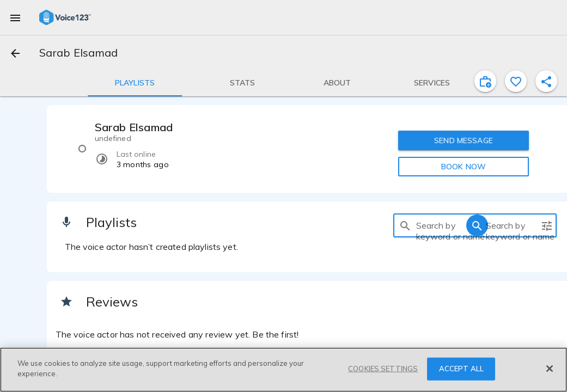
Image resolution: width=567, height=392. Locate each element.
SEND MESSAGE (464, 140)
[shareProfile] (546, 81)
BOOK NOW (464, 167)
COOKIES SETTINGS (383, 369)
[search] (405, 225)
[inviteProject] (485, 81)
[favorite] (516, 81)
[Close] (550, 369)
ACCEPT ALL (461, 369)
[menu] (15, 17)
